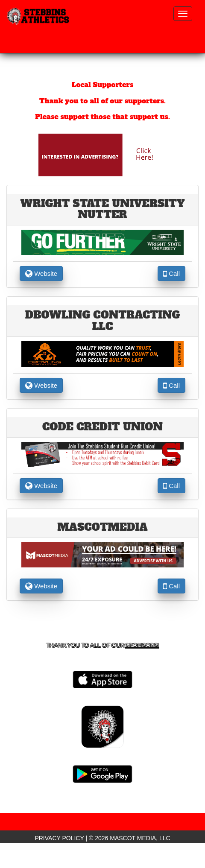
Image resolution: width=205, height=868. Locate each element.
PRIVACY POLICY (59, 838)
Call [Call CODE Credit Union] (171, 486)
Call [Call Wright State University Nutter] (171, 273)
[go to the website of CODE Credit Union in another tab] (103, 454)
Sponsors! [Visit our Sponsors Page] (142, 645)
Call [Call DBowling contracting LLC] (171, 385)
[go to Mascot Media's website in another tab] (102, 154)
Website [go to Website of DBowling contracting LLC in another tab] (41, 385)
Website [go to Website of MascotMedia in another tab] (41, 586)
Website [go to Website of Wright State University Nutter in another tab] (41, 273)
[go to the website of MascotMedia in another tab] (103, 554)
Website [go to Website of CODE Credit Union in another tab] (41, 486)
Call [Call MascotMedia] (171, 586)
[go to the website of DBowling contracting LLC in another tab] (103, 354)
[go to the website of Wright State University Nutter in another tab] (103, 242)
